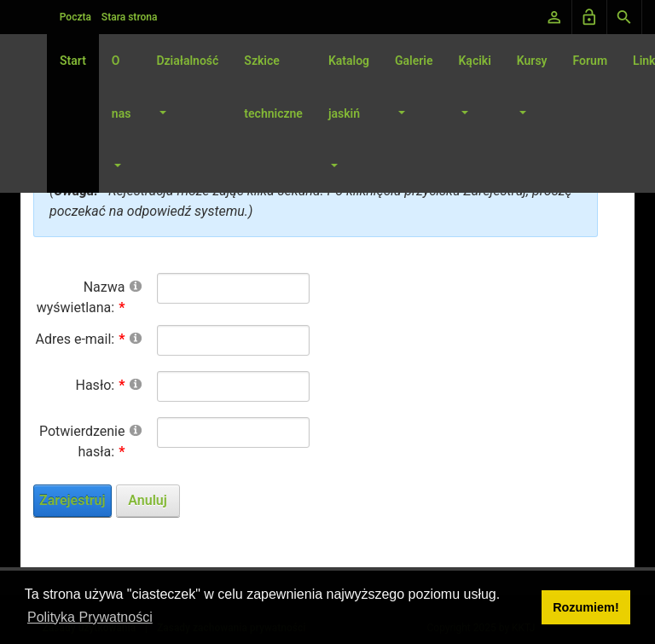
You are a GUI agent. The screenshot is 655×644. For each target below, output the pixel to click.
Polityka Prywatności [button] (90, 617)
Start (73, 61)
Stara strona (130, 17)
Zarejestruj (72, 500)
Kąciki (474, 61)
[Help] (136, 285)
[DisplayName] (233, 288)
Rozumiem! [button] (586, 607)
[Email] (233, 340)
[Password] (233, 386)
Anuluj (148, 500)
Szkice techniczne (273, 87)
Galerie (414, 61)
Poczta (75, 17)
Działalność (187, 61)
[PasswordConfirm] (233, 432)
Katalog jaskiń (349, 87)
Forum (591, 61)
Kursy (532, 61)
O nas (122, 87)
